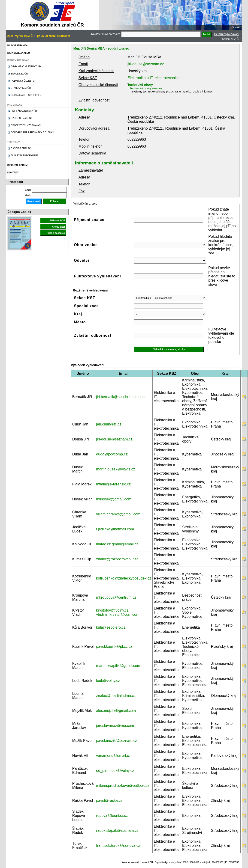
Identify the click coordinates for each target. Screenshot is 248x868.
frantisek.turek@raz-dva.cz (118, 846)
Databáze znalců (19, 53)
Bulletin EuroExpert (25, 156)
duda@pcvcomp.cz (112, 454)
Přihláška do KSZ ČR (24, 111)
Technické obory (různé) (146, 88)
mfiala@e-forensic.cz (113, 484)
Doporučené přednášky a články (32, 132)
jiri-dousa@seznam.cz (146, 64)
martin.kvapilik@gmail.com (118, 666)
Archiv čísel (58, 227)
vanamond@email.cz (113, 756)
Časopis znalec (21, 148)
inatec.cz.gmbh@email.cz (117, 544)
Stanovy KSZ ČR (21, 88)
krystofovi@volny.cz (112, 610)
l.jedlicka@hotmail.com (115, 529)
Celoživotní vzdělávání (26, 125)
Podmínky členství (23, 81)
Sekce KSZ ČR (231, 39)
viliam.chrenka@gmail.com (118, 514)
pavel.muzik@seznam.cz (116, 741)
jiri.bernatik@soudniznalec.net (121, 397)
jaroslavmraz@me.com (115, 726)
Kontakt (13, 173)
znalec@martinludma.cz (116, 696)
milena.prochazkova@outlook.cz (123, 786)
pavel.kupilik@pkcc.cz (114, 647)
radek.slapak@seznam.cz (117, 831)
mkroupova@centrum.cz (116, 597)
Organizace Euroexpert (27, 95)
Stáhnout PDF (57, 221)
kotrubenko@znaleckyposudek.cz (124, 578)
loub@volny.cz (108, 681)
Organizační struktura (26, 67)
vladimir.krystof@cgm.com (118, 614)
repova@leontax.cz (112, 816)
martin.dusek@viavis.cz (115, 469)
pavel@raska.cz (109, 801)
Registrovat (34, 201)
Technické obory (140, 85)
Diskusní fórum (17, 165)
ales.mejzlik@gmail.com (116, 711)
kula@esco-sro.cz (111, 627)
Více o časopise (56, 233)
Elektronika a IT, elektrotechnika (154, 78)
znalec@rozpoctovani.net (117, 559)
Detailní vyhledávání (227, 34)
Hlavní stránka (18, 46)
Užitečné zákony (22, 118)
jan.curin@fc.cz (109, 424)
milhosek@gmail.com (114, 499)
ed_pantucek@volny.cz (115, 771)
